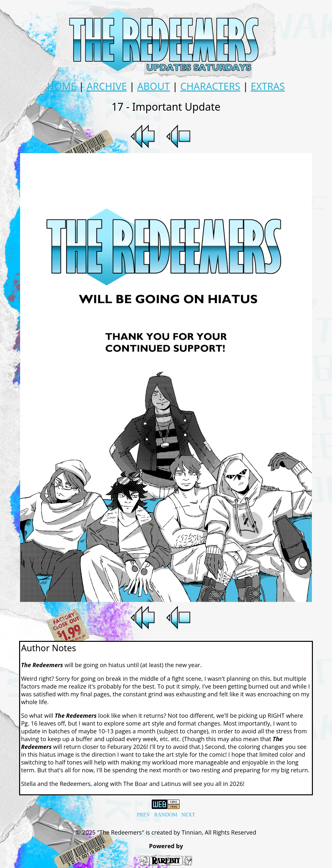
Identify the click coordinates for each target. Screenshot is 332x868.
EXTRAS (268, 86)
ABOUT (154, 86)
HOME (62, 86)
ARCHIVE (107, 86)
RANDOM (166, 815)
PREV (143, 815)
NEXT (188, 815)
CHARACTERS (210, 86)
